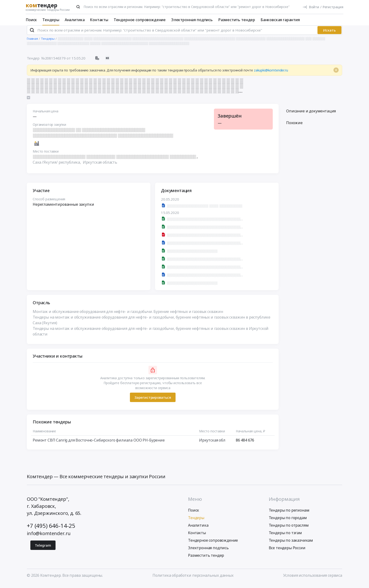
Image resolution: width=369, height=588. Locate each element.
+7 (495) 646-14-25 (51, 530)
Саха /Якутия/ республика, (57, 166)
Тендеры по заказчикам (291, 544)
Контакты (99, 20)
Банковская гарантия (280, 20)
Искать (329, 34)
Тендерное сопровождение (140, 20)
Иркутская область (100, 166)
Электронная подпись (192, 20)
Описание (311, 115)
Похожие (294, 127)
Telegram (43, 549)
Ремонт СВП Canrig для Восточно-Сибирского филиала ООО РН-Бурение (99, 444)
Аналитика (75, 20)
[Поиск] (78, 7)
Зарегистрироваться (153, 401)
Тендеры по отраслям (289, 529)
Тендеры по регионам (289, 514)
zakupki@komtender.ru (271, 74)
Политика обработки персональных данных (193, 579)
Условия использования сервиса (313, 579)
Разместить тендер (237, 20)
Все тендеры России (287, 552)
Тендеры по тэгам (285, 537)
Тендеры (51, 20)
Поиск (31, 20)
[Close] (336, 74)
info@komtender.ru (49, 537)
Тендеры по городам (288, 522)
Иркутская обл (212, 444)
